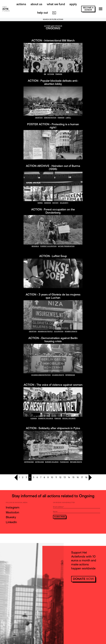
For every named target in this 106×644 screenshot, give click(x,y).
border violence (52, 462)
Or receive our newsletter (64, 503)
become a (88, 9)
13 (65, 477)
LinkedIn (11, 522)
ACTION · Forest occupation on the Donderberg (53, 211)
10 (52, 477)
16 (78, 477)
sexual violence (69, 418)
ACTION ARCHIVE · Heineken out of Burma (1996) (53, 167)
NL (54, 13)
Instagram (13, 507)
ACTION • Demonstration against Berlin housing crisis (53, 340)
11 (56, 477)
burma (40, 203)
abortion (39, 118)
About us (36, 4)
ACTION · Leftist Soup (53, 256)
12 (60, 477)
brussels (35, 246)
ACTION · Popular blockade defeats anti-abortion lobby (53, 82)
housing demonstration (41, 375)
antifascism (29, 462)
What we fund (56, 4)
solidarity (64, 203)
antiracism (39, 462)
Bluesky (11, 517)
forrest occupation (48, 246)
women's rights (71, 331)
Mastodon (12, 512)
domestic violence (46, 418)
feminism (59, 74)
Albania (34, 418)
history (55, 203)
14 (69, 477)
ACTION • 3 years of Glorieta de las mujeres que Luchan (53, 296)
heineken (48, 203)
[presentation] (71, 525)
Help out (43, 13)
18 (86, 477)
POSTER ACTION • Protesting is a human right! (53, 126)
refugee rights (76, 462)
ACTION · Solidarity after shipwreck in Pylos (53, 428)
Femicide (58, 418)
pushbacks (64, 462)
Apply (73, 4)
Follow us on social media (17, 503)
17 (82, 477)
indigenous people (45, 331)
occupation (59, 331)
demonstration (50, 118)
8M (45, 74)
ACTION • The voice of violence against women (53, 385)
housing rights (58, 375)
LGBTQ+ (68, 118)
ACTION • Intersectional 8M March (53, 40)
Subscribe (60, 517)
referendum (70, 375)
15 (73, 477)
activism (51, 74)
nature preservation (66, 246)
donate (83, 579)
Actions (21, 4)
